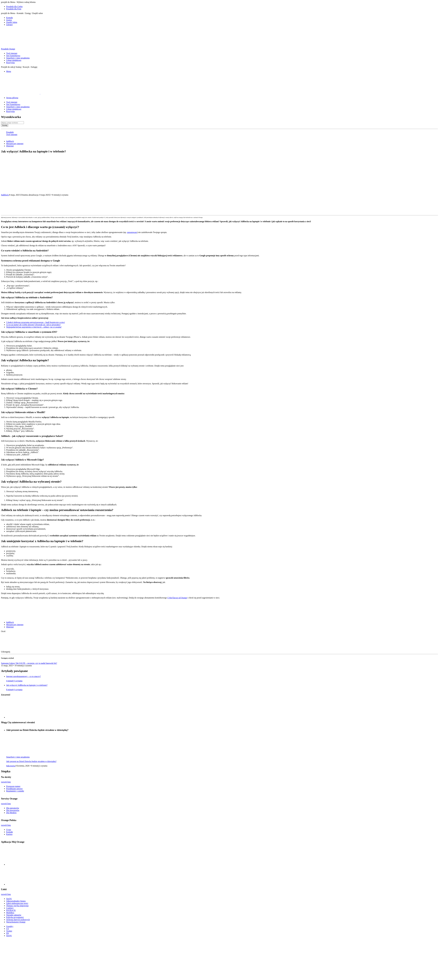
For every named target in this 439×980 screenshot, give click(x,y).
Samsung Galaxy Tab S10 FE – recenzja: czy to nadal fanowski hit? (29, 663)
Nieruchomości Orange (16, 922)
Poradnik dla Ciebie (14, 7)
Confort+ (10, 908)
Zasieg (9, 20)
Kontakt (10, 18)
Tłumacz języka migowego (17, 906)
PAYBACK (11, 910)
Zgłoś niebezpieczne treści (17, 903)
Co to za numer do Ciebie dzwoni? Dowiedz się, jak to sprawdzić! (33, 325)
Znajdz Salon (12, 22)
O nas (9, 830)
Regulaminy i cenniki (15, 791)
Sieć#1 (9, 899)
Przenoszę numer (13, 786)
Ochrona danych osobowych (18, 920)
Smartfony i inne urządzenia (18, 58)
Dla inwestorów (13, 810)
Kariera (9, 834)
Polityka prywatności (15, 917)
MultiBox (10, 913)
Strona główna (12, 98)
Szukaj (5, 125)
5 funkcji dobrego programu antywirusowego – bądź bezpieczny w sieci (36, 322)
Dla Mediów (11, 813)
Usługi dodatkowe (14, 60)
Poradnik (10, 132)
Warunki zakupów (14, 915)
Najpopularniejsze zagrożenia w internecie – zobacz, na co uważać (34, 327)
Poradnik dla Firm (14, 9)
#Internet (10, 146)
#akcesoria (11, 766)
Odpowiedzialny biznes (16, 901)
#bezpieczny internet (15, 144)
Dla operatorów (13, 808)
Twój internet (12, 53)
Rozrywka (10, 63)
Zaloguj (9, 25)
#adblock (10, 141)
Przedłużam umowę (14, 789)
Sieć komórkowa (13, 56)
